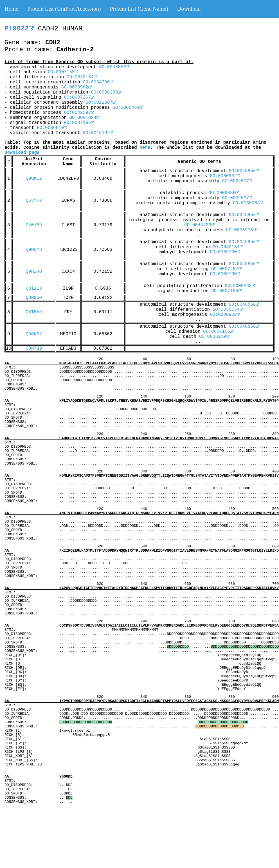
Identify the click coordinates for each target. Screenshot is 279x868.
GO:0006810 (52, 128)
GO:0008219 (214, 337)
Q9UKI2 (34, 179)
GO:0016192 (98, 133)
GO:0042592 (79, 113)
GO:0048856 (114, 67)
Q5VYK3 (34, 201)
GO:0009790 (225, 252)
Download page (22, 153)
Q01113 (34, 288)
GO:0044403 (199, 225)
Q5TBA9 (34, 312)
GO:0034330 (98, 82)
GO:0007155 (63, 72)
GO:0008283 (106, 92)
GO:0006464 (128, 108)
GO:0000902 (76, 87)
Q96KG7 (34, 334)
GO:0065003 (248, 203)
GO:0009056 (224, 193)
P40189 (34, 225)
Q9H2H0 (34, 272)
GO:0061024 (84, 118)
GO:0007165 (79, 123)
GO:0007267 (79, 97)
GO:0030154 (82, 77)
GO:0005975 (241, 230)
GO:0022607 (101, 103)
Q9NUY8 (34, 250)
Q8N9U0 (34, 298)
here (145, 148)
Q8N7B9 (34, 348)
